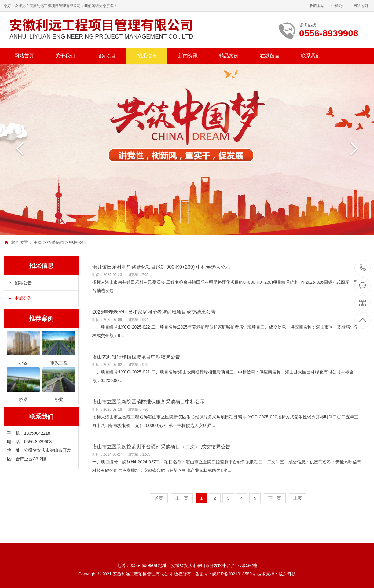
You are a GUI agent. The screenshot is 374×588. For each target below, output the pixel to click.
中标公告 (339, 6)
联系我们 (311, 56)
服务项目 (106, 56)
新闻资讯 (188, 56)
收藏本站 (317, 6)
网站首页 (24, 56)
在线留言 (270, 56)
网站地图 (361, 6)
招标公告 (23, 283)
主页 (38, 242)
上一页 (182, 498)
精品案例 (229, 56)
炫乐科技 (287, 574)
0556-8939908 (363, 268)
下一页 (275, 498)
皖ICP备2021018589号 (234, 574)
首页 (159, 498)
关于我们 (65, 56)
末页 (298, 498)
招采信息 (147, 56)
